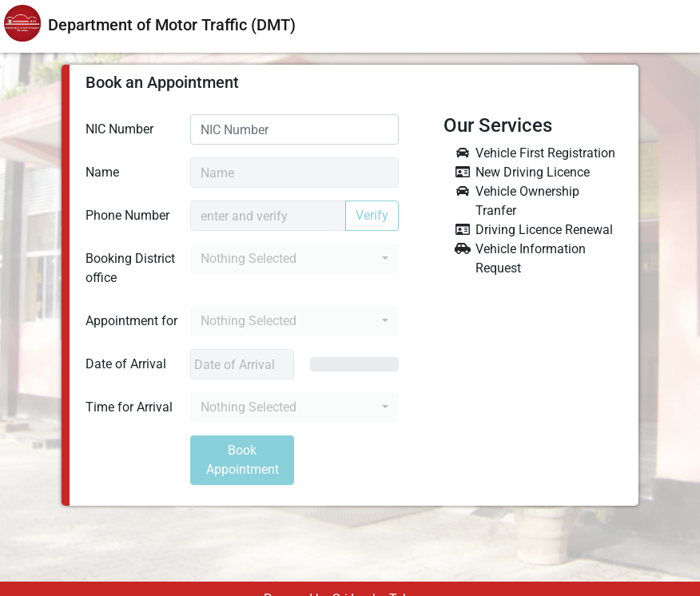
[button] (294, 259)
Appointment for (131, 321)
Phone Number (127, 215)
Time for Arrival (129, 407)
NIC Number (119, 129)
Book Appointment (243, 460)
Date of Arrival (126, 364)
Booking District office (130, 268)
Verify (372, 215)
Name (102, 172)
